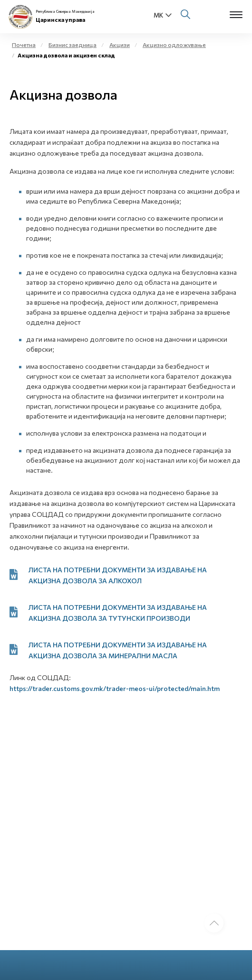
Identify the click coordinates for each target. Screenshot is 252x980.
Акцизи (120, 45)
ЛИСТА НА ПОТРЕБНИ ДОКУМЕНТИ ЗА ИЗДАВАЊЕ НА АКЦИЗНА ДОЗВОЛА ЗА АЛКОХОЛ (118, 575)
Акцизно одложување (174, 45)
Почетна (24, 45)
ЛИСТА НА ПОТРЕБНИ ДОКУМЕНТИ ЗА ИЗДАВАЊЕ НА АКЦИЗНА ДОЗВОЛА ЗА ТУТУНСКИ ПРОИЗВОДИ (118, 613)
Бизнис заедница (73, 45)
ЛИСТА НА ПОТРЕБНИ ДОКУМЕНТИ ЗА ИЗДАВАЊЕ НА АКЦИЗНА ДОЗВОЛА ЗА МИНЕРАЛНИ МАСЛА (118, 650)
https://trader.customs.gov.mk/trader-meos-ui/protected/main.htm (115, 688)
